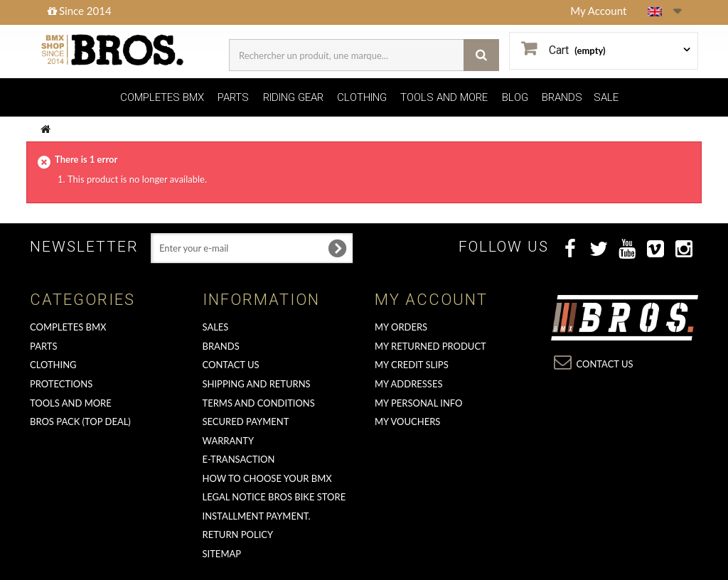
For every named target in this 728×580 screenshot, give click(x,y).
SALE (606, 97)
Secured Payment (246, 421)
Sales (216, 327)
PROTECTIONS (61, 384)
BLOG (515, 97)
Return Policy (238, 535)
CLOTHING (362, 97)
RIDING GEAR (293, 97)
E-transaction (239, 459)
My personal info (419, 403)
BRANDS (562, 97)
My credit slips (412, 365)
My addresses (408, 384)
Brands (221, 346)
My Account (598, 11)
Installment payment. (257, 516)
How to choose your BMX (267, 478)
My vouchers (407, 421)
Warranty (229, 441)
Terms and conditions (259, 403)
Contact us (231, 365)
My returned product (430, 346)
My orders (401, 327)
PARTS (233, 97)
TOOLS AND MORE (444, 97)
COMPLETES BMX (162, 97)
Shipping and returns (257, 384)
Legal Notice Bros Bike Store (274, 497)
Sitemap (222, 554)
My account (431, 300)
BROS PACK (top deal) (80, 421)
